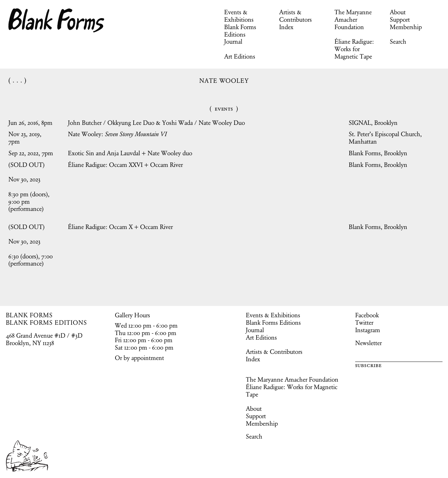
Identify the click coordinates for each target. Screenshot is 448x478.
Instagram (368, 330)
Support (400, 19)
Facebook (367, 315)
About (398, 12)
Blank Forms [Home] (57, 20)
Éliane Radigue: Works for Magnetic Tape (354, 49)
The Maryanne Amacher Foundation (353, 19)
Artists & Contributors (295, 16)
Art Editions (240, 56)
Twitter (364, 322)
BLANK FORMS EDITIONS (46, 322)
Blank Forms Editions (240, 31)
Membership (406, 27)
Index (286, 27)
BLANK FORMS (29, 315)
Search (398, 41)
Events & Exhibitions (239, 16)
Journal (233, 41)
